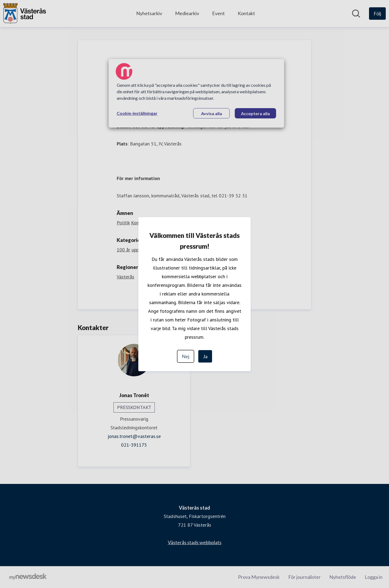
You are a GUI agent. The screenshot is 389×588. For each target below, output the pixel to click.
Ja (205, 356)
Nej (186, 356)
